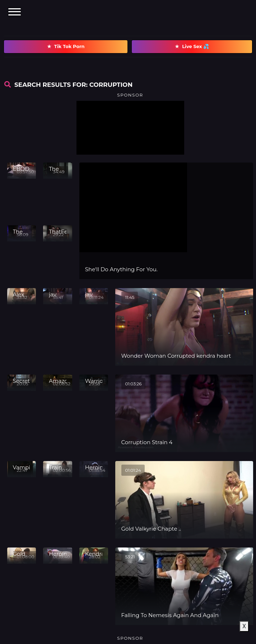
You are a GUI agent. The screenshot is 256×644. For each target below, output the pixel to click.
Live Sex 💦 (192, 47)
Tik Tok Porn (66, 47)
